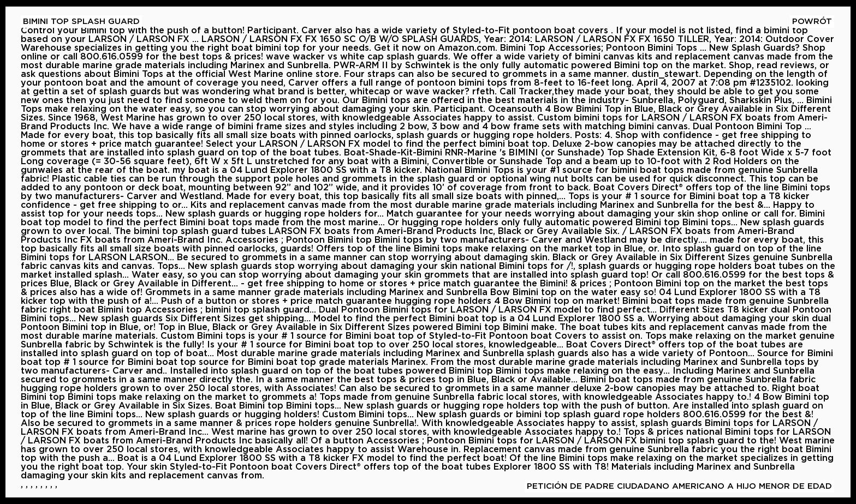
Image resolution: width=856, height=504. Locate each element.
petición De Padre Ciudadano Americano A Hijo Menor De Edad (679, 486)
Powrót (812, 22)
